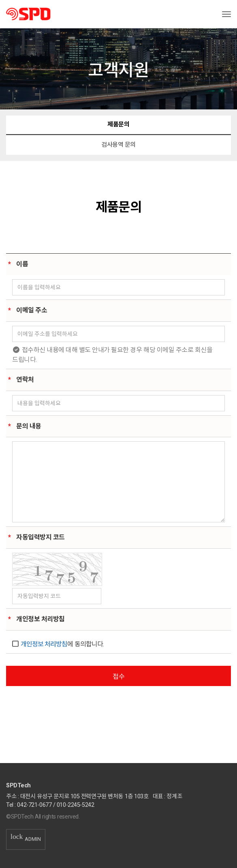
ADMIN (26, 839)
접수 (119, 677)
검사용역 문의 (118, 145)
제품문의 (118, 124)
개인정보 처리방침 (44, 644)
